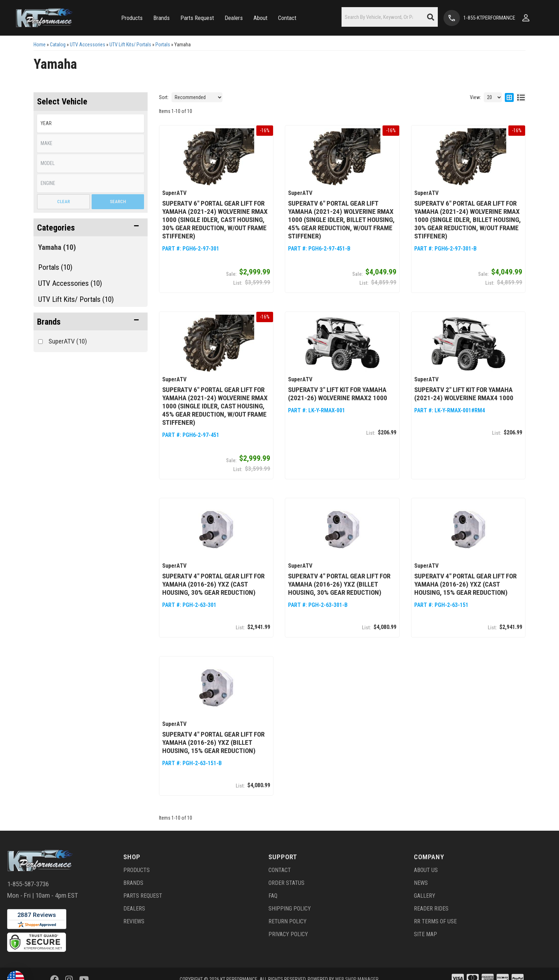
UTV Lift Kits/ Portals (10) (76, 299)
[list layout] (521, 97)
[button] (132, 18)
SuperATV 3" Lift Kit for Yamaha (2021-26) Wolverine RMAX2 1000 (338, 393)
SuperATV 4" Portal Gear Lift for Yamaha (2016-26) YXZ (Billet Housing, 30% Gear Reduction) (339, 583)
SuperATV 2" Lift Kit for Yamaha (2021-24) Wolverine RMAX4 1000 (464, 393)
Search (118, 202)
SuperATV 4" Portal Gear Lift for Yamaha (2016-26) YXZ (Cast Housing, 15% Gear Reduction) (465, 583)
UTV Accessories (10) (70, 283)
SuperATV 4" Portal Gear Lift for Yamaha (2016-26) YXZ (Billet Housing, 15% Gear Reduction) (213, 741)
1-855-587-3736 (28, 882)
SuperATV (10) (68, 341)
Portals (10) (55, 267)
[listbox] (91, 123)
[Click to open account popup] (526, 18)
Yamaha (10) (57, 247)
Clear (63, 202)
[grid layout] (509, 97)
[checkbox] (40, 342)
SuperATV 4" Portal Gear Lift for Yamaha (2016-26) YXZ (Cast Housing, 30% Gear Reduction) (213, 583)
